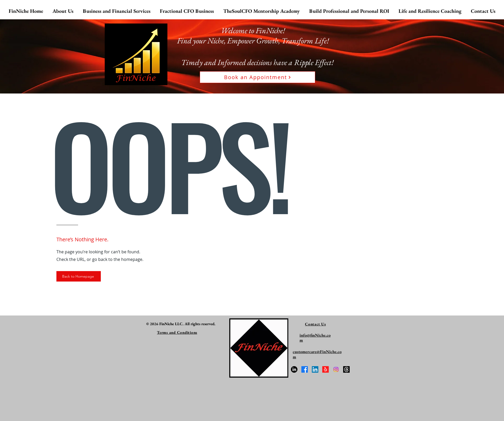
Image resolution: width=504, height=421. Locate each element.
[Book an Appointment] (257, 77)
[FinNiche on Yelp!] (326, 369)
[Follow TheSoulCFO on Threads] (346, 369)
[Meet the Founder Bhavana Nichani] (294, 369)
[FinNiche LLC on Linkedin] (315, 369)
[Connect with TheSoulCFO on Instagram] (336, 369)
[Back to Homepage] (79, 276)
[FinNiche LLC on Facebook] (305, 369)
